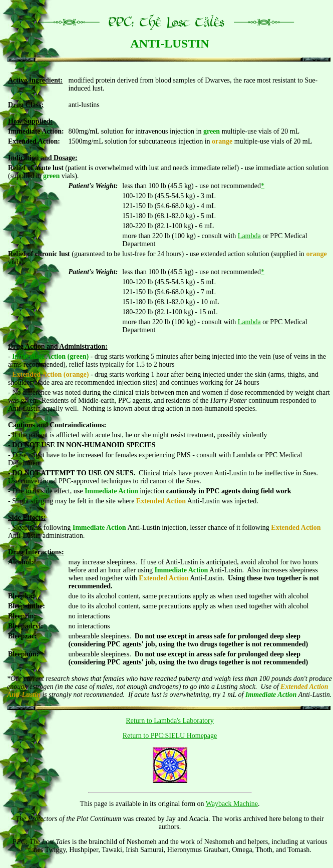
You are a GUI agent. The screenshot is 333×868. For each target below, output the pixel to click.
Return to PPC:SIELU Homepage (170, 736)
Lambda (249, 236)
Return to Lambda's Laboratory (170, 721)
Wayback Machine (232, 804)
